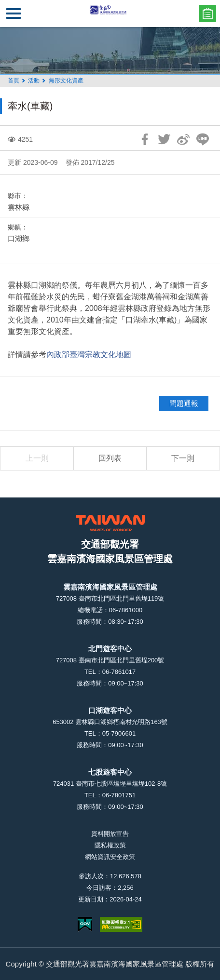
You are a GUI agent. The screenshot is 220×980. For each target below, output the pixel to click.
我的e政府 (85, 924)
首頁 (14, 81)
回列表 (110, 458)
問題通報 (184, 403)
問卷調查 (207, 13)
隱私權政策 (110, 845)
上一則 (37, 458)
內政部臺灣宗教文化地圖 (89, 355)
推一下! (164, 139)
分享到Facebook (145, 139)
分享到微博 (183, 139)
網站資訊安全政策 (110, 857)
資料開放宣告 (110, 834)
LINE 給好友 (203, 139)
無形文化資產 (66, 81)
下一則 (183, 458)
